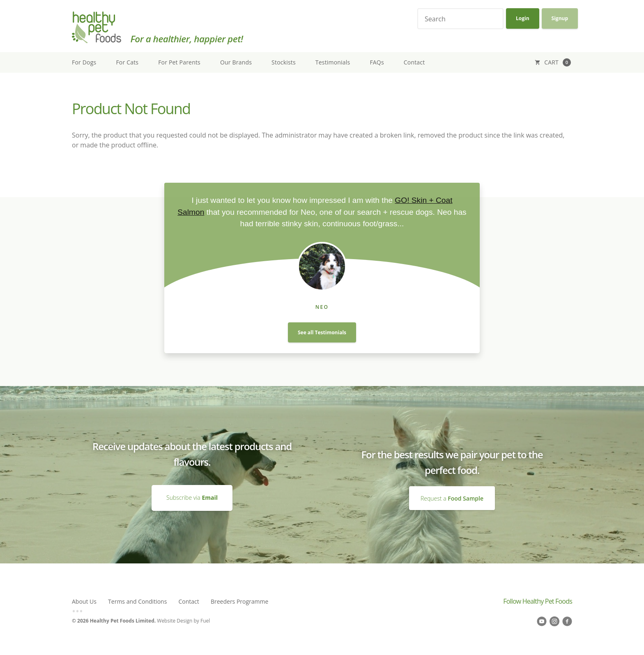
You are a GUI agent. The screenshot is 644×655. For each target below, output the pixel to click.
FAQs (377, 62)
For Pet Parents (179, 62)
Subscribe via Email (192, 489)
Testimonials (333, 62)
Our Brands (236, 62)
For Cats (127, 62)
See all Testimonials (322, 332)
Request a (452, 498)
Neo (322, 307)
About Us (84, 601)
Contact (414, 62)
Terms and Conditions (137, 601)
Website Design (175, 621)
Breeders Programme (239, 601)
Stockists (284, 62)
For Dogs (84, 62)
